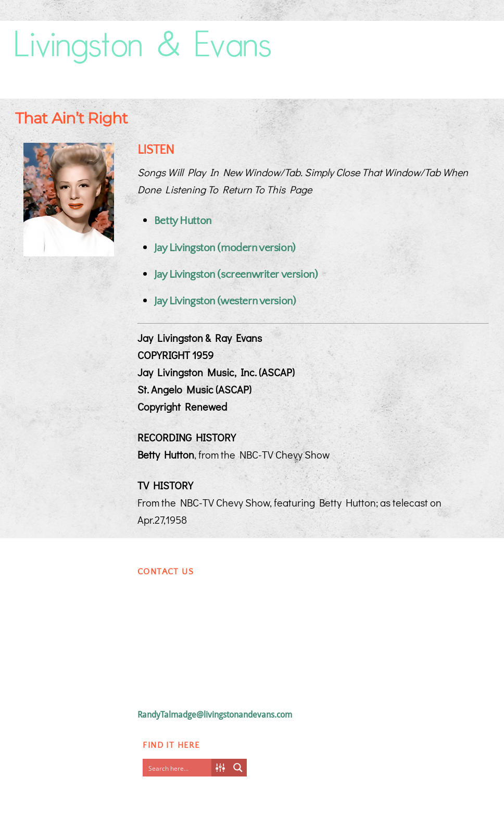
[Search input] (180, 768)
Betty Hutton (183, 221)
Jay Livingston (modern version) (225, 248)
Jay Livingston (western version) (225, 301)
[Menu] (473, 35)
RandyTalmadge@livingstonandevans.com (215, 715)
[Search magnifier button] (238, 768)
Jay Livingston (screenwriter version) (236, 274)
